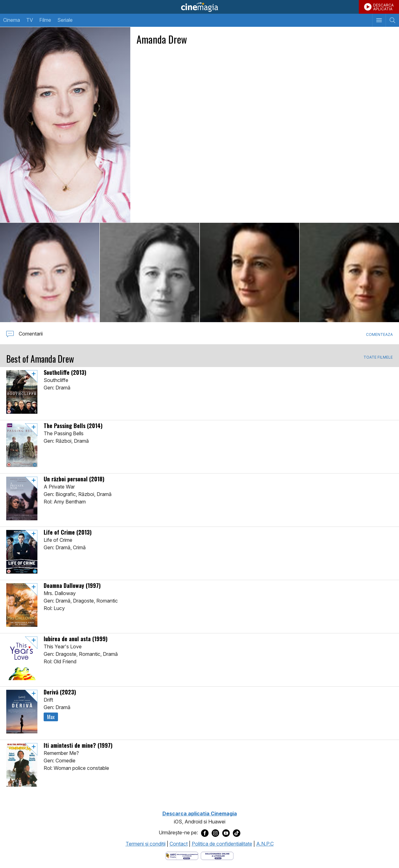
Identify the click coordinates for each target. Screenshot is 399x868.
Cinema (12, 20)
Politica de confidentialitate (222, 844)
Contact (179, 844)
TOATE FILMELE (378, 357)
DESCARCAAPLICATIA (383, 7)
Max (51, 717)
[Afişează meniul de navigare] (379, 20)
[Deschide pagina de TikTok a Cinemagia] (237, 833)
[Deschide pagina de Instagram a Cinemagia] (215, 833)
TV (30, 20)
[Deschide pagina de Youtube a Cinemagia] (226, 833)
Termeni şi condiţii (146, 844)
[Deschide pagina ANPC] (182, 855)
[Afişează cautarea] (392, 20)
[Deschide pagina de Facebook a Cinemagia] (205, 833)
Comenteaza (379, 334)
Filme (45, 20)
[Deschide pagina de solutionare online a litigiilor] (217, 855)
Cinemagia (199, 7)
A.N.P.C (265, 844)
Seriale (65, 20)
